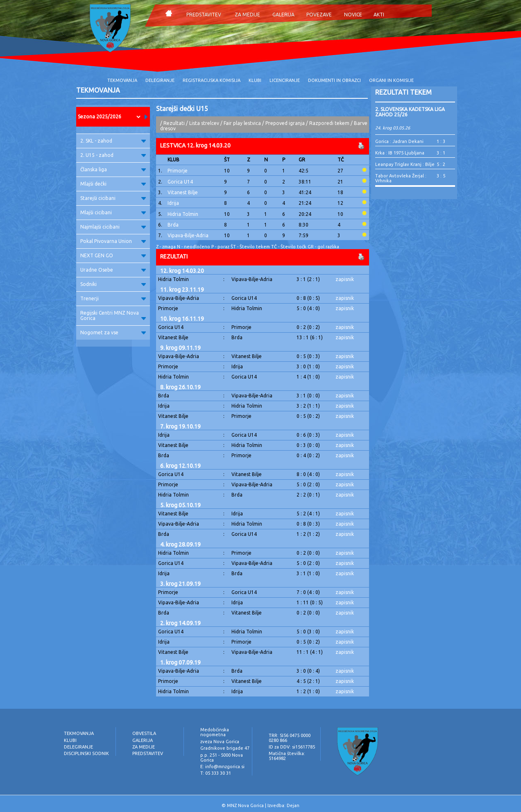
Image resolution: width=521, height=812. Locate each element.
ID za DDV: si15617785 (292, 747)
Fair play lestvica (242, 123)
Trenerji (113, 298)
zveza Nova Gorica (220, 742)
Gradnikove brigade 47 (225, 748)
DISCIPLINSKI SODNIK (86, 753)
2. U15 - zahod (113, 155)
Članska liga (113, 169)
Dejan (293, 805)
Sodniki (113, 284)
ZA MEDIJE (247, 15)
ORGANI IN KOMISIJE (391, 80)
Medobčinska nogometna (215, 732)
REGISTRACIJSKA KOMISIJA (212, 80)
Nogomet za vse (113, 332)
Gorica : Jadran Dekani (399, 141)
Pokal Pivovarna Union (113, 241)
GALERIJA (283, 15)
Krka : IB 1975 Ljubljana (400, 153)
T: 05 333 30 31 (216, 773)
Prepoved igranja (286, 123)
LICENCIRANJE (285, 80)
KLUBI (255, 80)
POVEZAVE (319, 15)
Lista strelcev (204, 123)
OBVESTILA (144, 733)
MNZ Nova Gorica (245, 805)
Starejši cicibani (113, 198)
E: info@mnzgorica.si (222, 767)
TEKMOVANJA (122, 80)
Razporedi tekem (329, 123)
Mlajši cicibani (113, 212)
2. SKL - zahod (113, 141)
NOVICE (353, 15)
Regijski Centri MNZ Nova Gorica (113, 315)
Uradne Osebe (113, 270)
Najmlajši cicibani (113, 227)
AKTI (379, 15)
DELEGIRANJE (160, 80)
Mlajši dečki (113, 184)
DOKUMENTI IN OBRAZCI (334, 80)
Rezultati (174, 123)
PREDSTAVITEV (204, 15)
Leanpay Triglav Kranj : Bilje (405, 164)
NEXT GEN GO (113, 255)
